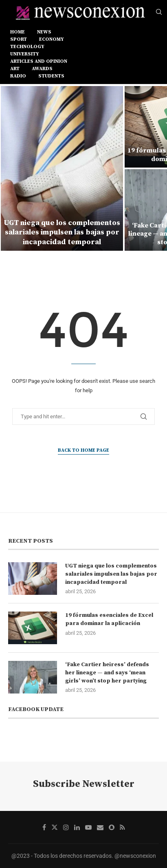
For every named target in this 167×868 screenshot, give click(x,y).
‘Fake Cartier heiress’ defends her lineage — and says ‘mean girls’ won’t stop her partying (107, 673)
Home (18, 32)
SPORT (19, 39)
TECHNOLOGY (27, 47)
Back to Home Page (83, 450)
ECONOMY (52, 39)
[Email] (100, 827)
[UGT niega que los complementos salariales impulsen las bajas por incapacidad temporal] (62, 168)
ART (15, 69)
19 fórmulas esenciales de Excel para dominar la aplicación (109, 619)
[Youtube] (88, 827)
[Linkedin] (77, 827)
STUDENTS (51, 76)
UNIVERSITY (25, 54)
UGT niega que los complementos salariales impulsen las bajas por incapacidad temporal (62, 232)
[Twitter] (55, 827)
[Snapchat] (112, 827)
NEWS (44, 32)
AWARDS (42, 69)
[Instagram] (66, 827)
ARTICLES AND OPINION (39, 61)
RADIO (18, 76)
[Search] (159, 12)
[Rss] (122, 827)
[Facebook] (44, 827)
